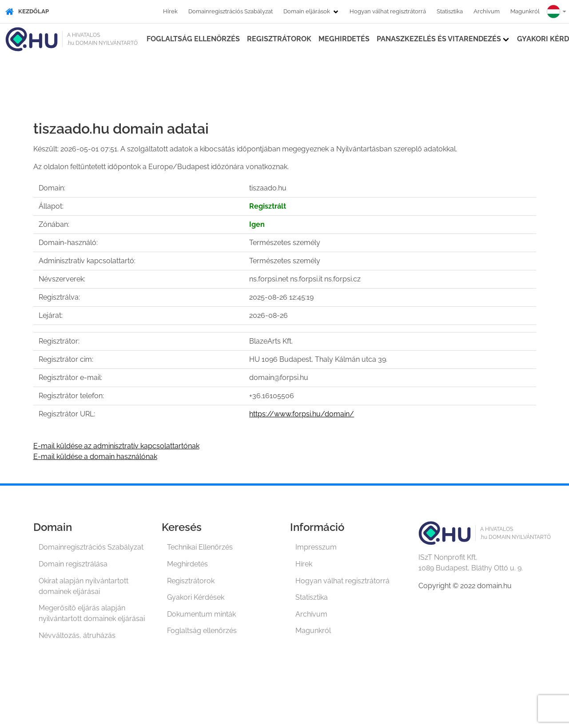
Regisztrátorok (279, 39)
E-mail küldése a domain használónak (95, 457)
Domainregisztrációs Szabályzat (231, 11)
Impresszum (316, 547)
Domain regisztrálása (73, 564)
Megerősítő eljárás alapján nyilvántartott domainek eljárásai (92, 613)
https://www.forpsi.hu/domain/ (302, 414)
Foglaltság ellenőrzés (193, 39)
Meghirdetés (344, 39)
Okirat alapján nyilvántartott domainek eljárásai (84, 586)
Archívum (487, 11)
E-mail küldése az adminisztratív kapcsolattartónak (116, 446)
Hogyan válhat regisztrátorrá (388, 11)
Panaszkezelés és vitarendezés (439, 39)
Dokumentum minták (201, 614)
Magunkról (525, 11)
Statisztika (450, 11)
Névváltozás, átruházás (77, 635)
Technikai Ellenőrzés (200, 547)
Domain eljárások (307, 11)
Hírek (170, 11)
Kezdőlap (27, 12)
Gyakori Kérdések (196, 597)
